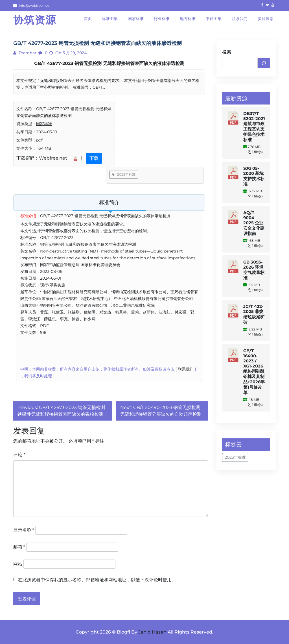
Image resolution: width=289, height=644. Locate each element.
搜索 (227, 52)
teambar (27, 53)
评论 (19, 455)
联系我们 (186, 369)
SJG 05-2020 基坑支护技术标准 (254, 176)
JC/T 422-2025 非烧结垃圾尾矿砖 (254, 314)
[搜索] (264, 63)
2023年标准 (124, 174)
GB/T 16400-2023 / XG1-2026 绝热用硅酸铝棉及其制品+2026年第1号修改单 (254, 372)
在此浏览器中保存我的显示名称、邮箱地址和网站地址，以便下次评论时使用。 (97, 580)
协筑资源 (35, 20)
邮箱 (19, 547)
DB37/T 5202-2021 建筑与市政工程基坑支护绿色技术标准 (254, 127)
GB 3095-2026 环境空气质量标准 (254, 270)
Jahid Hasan (152, 632)
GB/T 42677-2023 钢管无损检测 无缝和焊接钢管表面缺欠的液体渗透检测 (109, 63)
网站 (18, 564)
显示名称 (24, 530)
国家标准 (44, 124)
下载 (94, 158)
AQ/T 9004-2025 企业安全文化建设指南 (254, 223)
